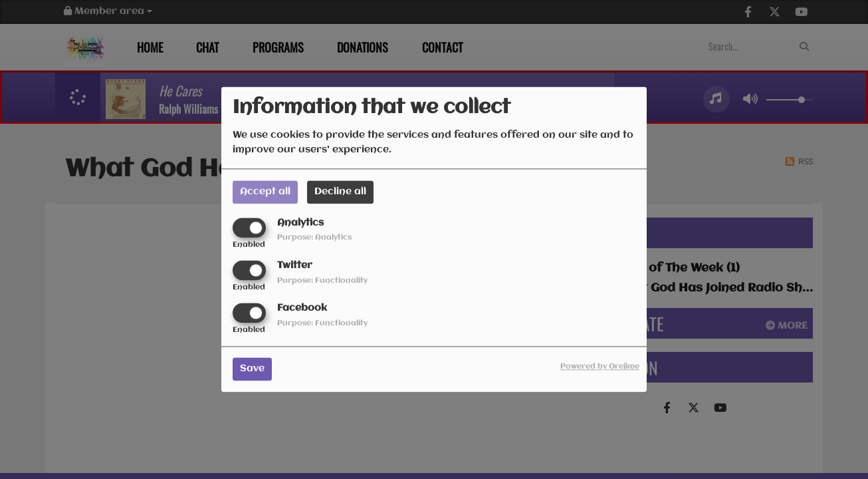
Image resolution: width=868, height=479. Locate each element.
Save (252, 369)
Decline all (340, 192)
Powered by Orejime (600, 367)
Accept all (265, 192)
